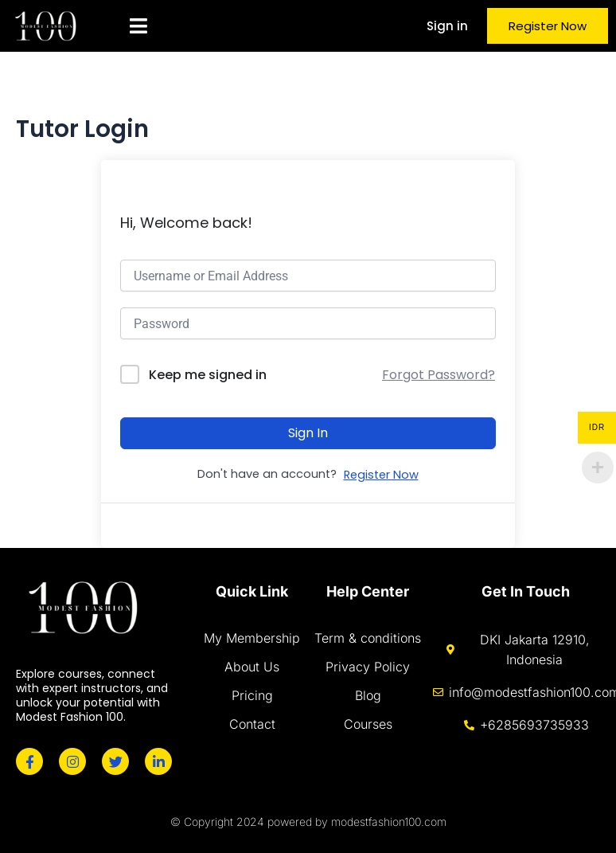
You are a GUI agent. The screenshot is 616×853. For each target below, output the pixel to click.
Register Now (381, 475)
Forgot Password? (439, 375)
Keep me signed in (208, 375)
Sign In (308, 433)
